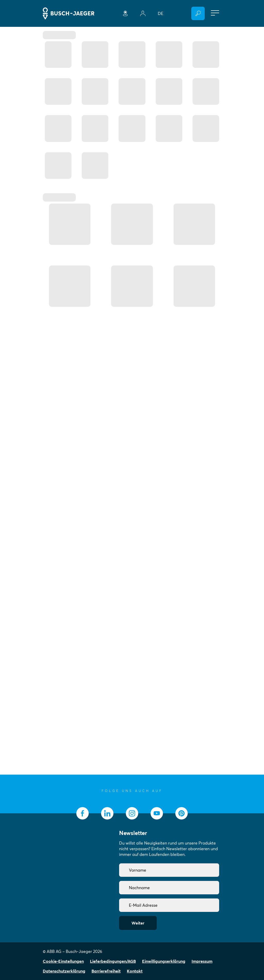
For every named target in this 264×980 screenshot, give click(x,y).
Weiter (138, 923)
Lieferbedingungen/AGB (113, 961)
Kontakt (135, 971)
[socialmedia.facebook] (82, 813)
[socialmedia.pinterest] (181, 813)
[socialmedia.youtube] (157, 813)
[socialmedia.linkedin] (107, 813)
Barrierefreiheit (106, 971)
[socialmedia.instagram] (132, 813)
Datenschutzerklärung (64, 971)
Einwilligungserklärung (164, 961)
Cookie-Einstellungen (63, 961)
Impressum (202, 961)
